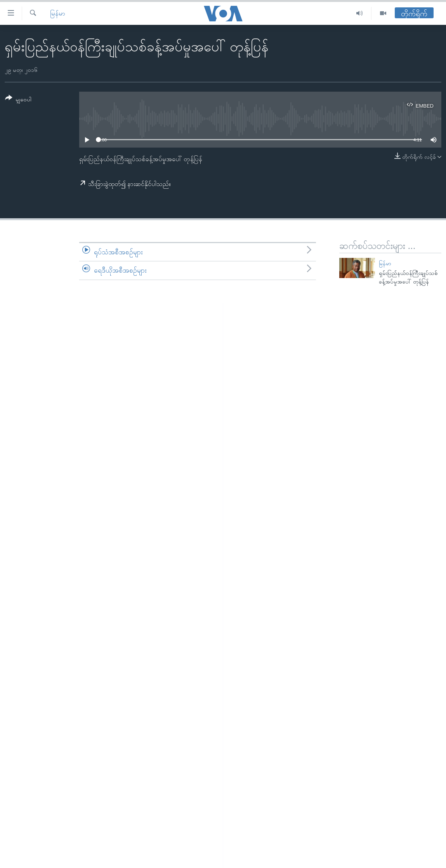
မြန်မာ (58, 13)
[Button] (18, 100)
